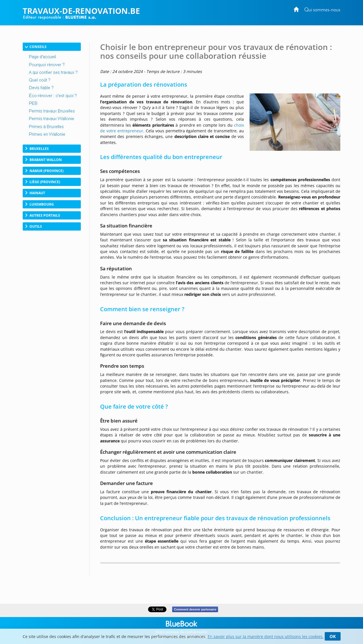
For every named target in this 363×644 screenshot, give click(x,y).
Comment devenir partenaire (195, 609)
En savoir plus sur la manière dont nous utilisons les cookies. (266, 636)
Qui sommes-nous (322, 10)
